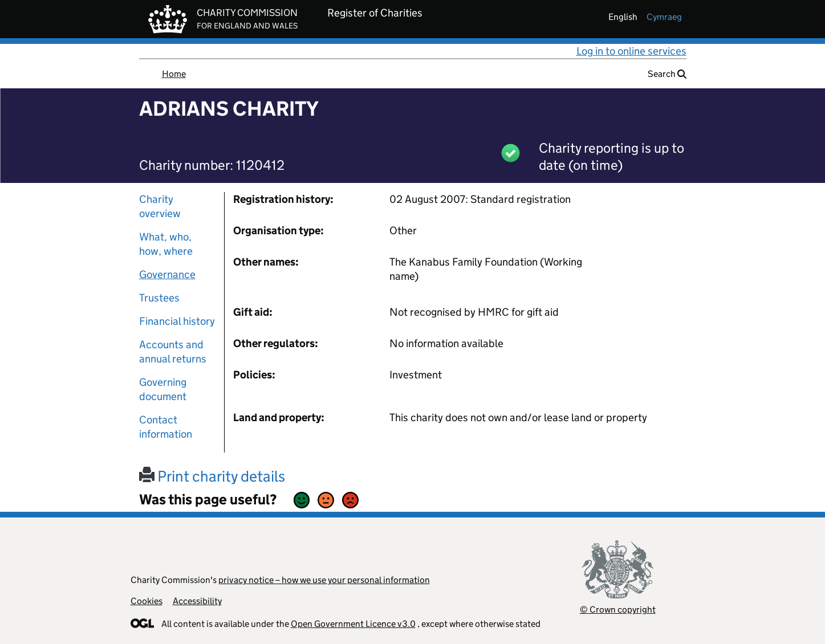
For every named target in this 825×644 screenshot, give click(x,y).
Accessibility (197, 601)
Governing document (163, 389)
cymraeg (664, 17)
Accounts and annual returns (173, 352)
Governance (167, 274)
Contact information (166, 427)
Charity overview (160, 206)
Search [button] (667, 74)
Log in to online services (631, 51)
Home (174, 74)
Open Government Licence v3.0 (353, 624)
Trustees (159, 298)
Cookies (147, 601)
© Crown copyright (618, 610)
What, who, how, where (166, 244)
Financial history (177, 321)
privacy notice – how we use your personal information (324, 580)
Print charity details (212, 476)
